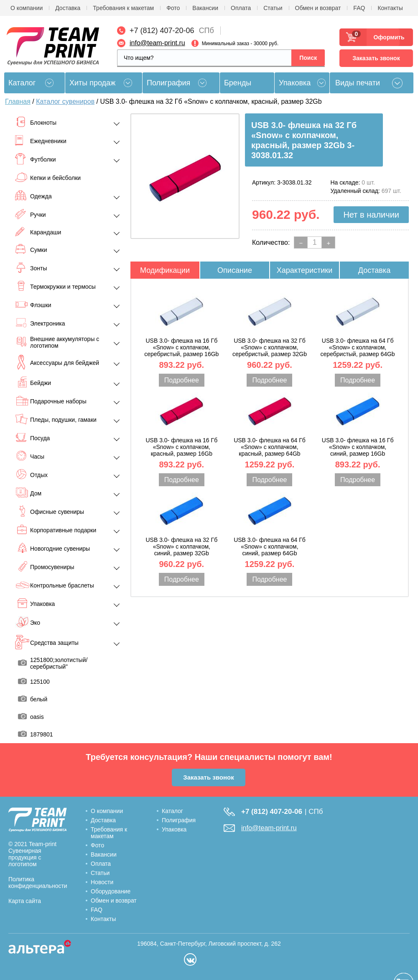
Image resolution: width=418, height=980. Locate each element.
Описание (235, 270)
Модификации (165, 270)
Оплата (241, 8)
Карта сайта (25, 901)
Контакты (390, 8)
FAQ (359, 8)
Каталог (172, 811)
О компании (27, 8)
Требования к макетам (123, 8)
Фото (173, 8)
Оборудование (111, 891)
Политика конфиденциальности (38, 883)
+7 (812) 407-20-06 (162, 31)
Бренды (238, 83)
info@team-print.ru (157, 43)
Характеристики (305, 270)
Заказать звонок (376, 58)
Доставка (68, 8)
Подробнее (182, 380)
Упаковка (295, 83)
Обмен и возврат (318, 8)
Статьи (273, 8)
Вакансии (205, 8)
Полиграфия (168, 83)
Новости (102, 882)
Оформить (386, 37)
